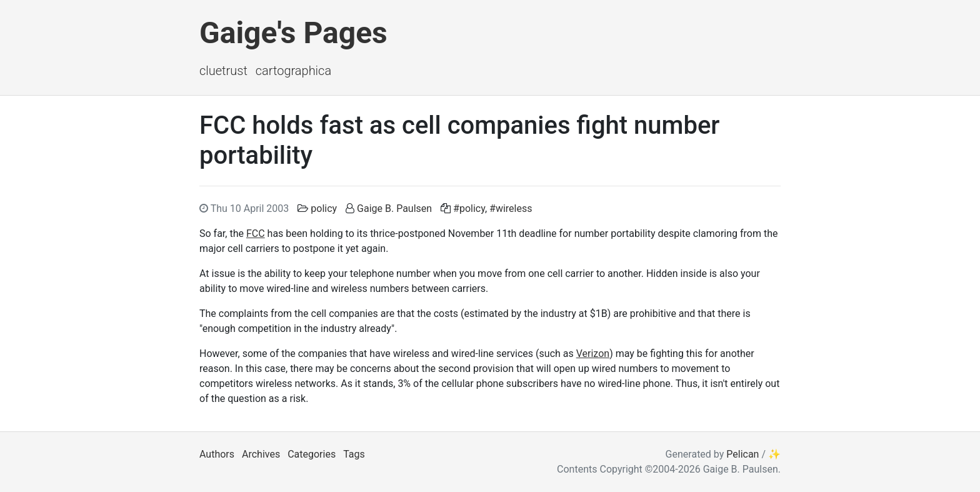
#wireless (511, 208)
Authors (217, 454)
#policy (469, 208)
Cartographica (293, 71)
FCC (256, 233)
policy (324, 208)
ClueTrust (223, 71)
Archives (261, 454)
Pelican (742, 454)
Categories (312, 454)
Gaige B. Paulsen (394, 208)
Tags (354, 454)
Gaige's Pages (293, 33)
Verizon (593, 354)
